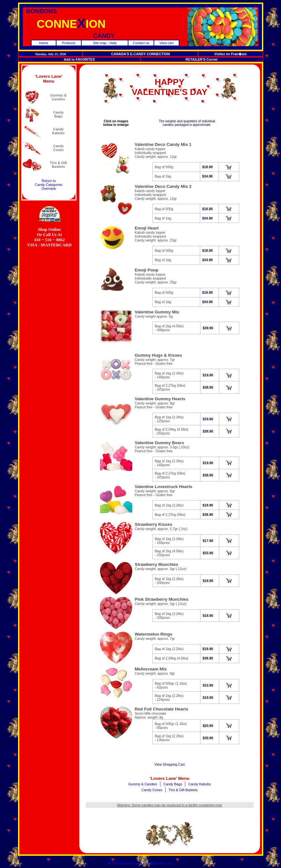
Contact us (141, 43)
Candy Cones (152, 790)
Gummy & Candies (143, 784)
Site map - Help (105, 43)
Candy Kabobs (200, 784)
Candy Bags (173, 784)
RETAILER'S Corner (202, 59)
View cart (166, 43)
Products (69, 43)
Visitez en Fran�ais (231, 54)
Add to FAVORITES (79, 59)
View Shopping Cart (170, 764)
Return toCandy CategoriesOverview (49, 185)
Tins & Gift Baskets (183, 790)
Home (44, 43)
